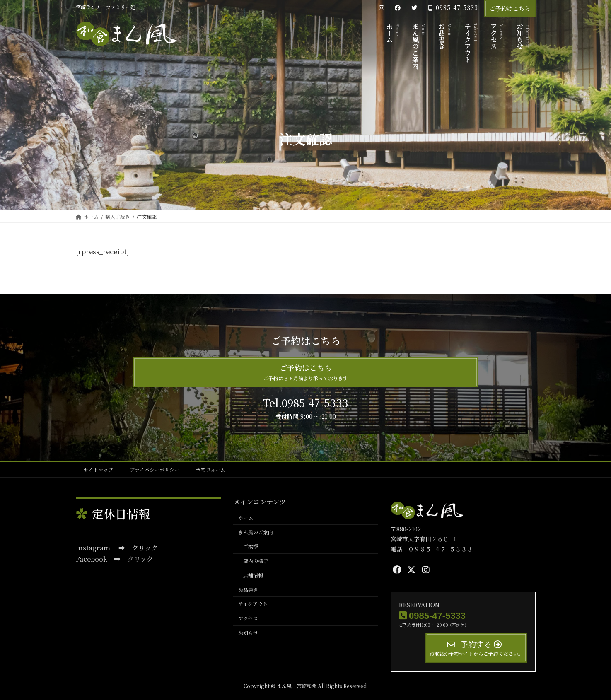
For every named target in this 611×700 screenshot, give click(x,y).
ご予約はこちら (510, 8)
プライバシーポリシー (155, 469)
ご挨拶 (251, 546)
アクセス (248, 618)
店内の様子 (256, 561)
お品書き (248, 589)
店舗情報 (253, 575)
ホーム (246, 518)
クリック (145, 548)
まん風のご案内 (256, 532)
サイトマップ (98, 469)
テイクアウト (253, 604)
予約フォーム (211, 469)
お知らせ (248, 633)
